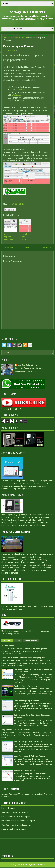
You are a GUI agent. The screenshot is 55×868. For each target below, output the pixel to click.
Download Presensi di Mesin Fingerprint (18, 821)
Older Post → (48, 248)
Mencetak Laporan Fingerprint (9, 237)
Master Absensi (9, 646)
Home (7, 37)
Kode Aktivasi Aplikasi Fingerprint (16, 816)
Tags (18, 640)
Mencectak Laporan (19, 37)
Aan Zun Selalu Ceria (27, 365)
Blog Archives (31, 640)
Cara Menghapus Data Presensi (15, 812)
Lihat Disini (20, 90)
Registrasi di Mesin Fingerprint (16, 730)
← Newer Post (7, 248)
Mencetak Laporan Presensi (18, 46)
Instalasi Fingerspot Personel (28, 701)
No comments (9, 50)
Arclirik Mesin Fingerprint (26, 686)
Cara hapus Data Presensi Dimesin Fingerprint (23, 658)
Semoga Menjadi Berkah (28, 12)
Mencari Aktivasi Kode (24, 771)
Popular (7, 640)
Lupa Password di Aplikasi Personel (31, 756)
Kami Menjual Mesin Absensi (14, 829)
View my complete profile (25, 372)
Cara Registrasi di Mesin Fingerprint (16, 825)
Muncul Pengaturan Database (28, 742)
